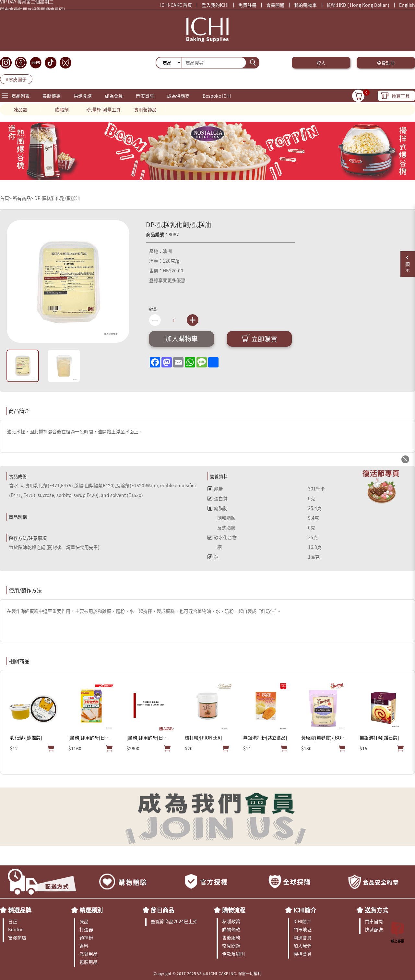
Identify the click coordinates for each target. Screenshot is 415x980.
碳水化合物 (222, 537)
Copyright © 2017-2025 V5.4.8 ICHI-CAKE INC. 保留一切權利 (207, 973)
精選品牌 (20, 910)
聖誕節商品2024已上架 (174, 921)
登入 (321, 63)
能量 (215, 489)
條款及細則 (233, 954)
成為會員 (114, 96)
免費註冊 (247, 5)
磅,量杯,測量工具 (103, 109)
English (407, 5)
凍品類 (20, 109)
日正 (13, 921)
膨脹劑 (62, 109)
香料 (84, 946)
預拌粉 (86, 937)
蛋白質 (218, 498)
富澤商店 (17, 937)
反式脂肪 (221, 527)
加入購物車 (182, 338)
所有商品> (23, 198)
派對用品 (89, 954)
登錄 (154, 280)
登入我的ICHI (215, 5)
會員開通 (275, 5)
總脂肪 (218, 508)
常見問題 (231, 946)
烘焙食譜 (83, 96)
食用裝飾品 (145, 109)
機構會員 (302, 954)
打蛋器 (86, 929)
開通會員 (302, 937)
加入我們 (302, 946)
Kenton (16, 929)
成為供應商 (178, 96)
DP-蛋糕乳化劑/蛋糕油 (57, 198)
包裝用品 (89, 962)
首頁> (6, 198)
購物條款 (231, 929)
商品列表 (20, 96)
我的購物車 (305, 5)
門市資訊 (145, 96)
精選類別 (91, 910)
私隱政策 (231, 921)
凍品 (84, 921)
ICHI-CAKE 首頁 (176, 5)
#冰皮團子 (16, 79)
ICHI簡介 (305, 910)
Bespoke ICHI (217, 96)
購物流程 (234, 910)
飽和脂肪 (221, 518)
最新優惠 (52, 96)
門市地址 (302, 929)
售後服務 (231, 937)
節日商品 (162, 910)
